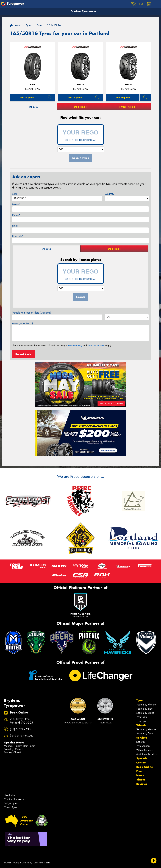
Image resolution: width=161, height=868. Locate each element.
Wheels (141, 725)
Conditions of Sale (42, 863)
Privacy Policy (75, 346)
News (140, 775)
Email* (16, 226)
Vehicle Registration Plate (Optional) (32, 313)
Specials (142, 758)
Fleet (139, 771)
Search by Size (144, 709)
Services (142, 738)
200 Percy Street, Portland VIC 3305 (21, 721)
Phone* (16, 215)
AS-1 (33, 85)
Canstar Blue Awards (15, 799)
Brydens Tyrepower (80, 11)
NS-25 (80, 85)
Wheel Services (145, 750)
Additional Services (147, 754)
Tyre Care (142, 717)
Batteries (141, 742)
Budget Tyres (11, 803)
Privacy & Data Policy (22, 863)
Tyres (140, 700)
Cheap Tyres (11, 807)
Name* (16, 205)
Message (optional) (23, 323)
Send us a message (22, 736)
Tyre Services (143, 746)
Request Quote (23, 354)
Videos (141, 780)
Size (15, 194)
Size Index (10, 795)
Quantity (110, 194)
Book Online (145, 767)
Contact (141, 763)
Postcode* (18, 236)
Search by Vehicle (146, 705)
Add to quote (27, 97)
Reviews (142, 784)
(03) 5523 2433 (20, 729)
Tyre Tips (141, 721)
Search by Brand (145, 713)
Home (15, 25)
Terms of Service (96, 346)
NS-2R (128, 85)
